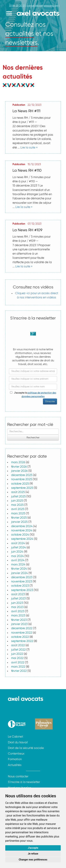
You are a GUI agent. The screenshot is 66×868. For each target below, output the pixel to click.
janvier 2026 (19, 471)
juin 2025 (17, 501)
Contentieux (16, 754)
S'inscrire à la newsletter (24, 782)
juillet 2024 (18, 548)
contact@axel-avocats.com (42, 6)
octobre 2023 (20, 586)
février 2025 (19, 518)
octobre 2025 (20, 484)
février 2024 (19, 569)
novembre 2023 (22, 582)
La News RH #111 (26, 111)
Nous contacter (18, 777)
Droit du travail (18, 743)
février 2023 (19, 620)
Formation (15, 759)
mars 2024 (18, 565)
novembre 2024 (22, 531)
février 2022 (19, 671)
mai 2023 (17, 607)
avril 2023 (18, 611)
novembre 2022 (22, 633)
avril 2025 (18, 509)
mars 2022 (18, 667)
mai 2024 (17, 556)
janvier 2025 (19, 522)
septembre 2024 (22, 539)
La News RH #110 (27, 171)
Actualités (15, 765)
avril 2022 (18, 663)
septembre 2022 (22, 641)
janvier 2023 (19, 624)
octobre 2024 (20, 535)
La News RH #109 (27, 230)
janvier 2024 (19, 573)
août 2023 (18, 594)
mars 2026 (18, 462)
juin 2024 (17, 552)
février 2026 (19, 467)
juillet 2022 (18, 650)
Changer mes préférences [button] (33, 860)
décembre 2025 (22, 475)
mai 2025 (17, 505)
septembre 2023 (22, 590)
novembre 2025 (22, 479)
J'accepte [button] (33, 848)
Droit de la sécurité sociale (26, 748)
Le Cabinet (15, 737)
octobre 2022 (20, 637)
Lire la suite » (29, 148)
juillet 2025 (18, 497)
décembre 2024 (22, 526)
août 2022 (18, 645)
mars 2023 (18, 616)
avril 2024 (18, 560)
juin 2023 (17, 603)
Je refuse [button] (33, 854)
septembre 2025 (22, 488)
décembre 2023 (22, 577)
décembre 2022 (22, 628)
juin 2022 (17, 654)
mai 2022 (17, 658)
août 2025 (18, 492)
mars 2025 (18, 514)
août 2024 (18, 543)
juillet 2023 (18, 599)
